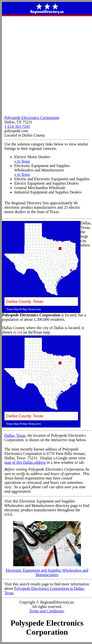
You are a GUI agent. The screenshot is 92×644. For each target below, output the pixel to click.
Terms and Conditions (46, 611)
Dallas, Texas (15, 435)
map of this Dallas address (25, 462)
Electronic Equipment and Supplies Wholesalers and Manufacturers (47, 571)
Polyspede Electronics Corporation (32, 118)
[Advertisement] (46, 65)
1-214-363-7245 (17, 126)
